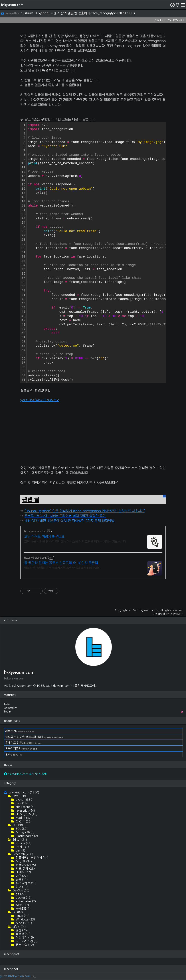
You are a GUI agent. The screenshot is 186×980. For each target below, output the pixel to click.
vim (20, 850)
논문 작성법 (26, 883)
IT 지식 (23, 872)
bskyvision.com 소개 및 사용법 (25, 774)
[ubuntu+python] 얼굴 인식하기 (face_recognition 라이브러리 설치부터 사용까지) (85, 511)
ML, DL (24, 861)
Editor (19, 840)
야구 (21, 876)
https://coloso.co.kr (36, 558)
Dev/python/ (12, 13)
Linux (22, 916)
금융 (21, 879)
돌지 (14, 754)
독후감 (23, 934)
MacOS (24, 923)
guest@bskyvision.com (15, 976)
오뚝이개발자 (21, 748)
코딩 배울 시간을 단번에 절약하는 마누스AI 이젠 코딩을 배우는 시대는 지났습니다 (75, 542)
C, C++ (23, 821)
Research (23, 854)
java (21, 803)
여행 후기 (25, 938)
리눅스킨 (20, 731)
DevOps (21, 890)
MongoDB (25, 832)
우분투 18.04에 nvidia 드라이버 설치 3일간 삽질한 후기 (65, 516)
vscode (23, 843)
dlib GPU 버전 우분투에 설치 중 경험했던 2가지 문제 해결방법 (69, 521)
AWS (22, 905)
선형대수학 (26, 865)
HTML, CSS (26, 814)
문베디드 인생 (24, 743)
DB (17, 825)
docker (23, 898)
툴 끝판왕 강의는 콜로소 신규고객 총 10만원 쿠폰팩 (61, 563)
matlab (23, 818)
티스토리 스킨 (26, 941)
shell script (25, 807)
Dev (19, 796)
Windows (25, 919)
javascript (25, 810)
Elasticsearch (27, 836)
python (24, 800)
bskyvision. (177, 614)
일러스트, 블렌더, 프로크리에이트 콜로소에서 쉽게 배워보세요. (63, 568)
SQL (21, 829)
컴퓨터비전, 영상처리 (32, 858)
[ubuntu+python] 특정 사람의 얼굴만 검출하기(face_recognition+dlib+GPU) (79, 13)
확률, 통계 (25, 869)
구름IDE (23, 908)
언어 (21, 887)
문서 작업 (25, 945)
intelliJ (22, 847)
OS (17, 912)
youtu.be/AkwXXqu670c (40, 400)
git (20, 894)
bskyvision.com (12, 5)
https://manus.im (35, 531)
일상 (21, 930)
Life (19, 927)
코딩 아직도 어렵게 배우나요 (44, 537)
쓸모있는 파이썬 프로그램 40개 (34, 737)
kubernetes (26, 901)
